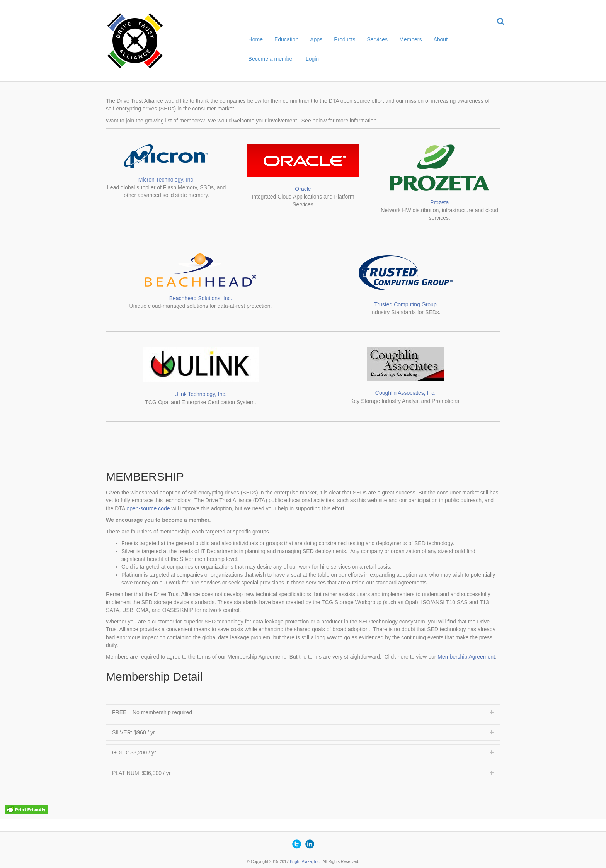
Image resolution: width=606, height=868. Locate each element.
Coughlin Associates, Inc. (405, 393)
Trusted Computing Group (405, 304)
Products (345, 39)
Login (312, 59)
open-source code (148, 508)
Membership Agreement (466, 657)
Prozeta (439, 202)
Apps (316, 39)
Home (256, 39)
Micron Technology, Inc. (167, 180)
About (440, 39)
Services (377, 39)
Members (410, 39)
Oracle (303, 189)
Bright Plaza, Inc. (305, 861)
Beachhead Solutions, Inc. (201, 298)
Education (286, 39)
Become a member (271, 59)
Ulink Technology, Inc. (201, 394)
